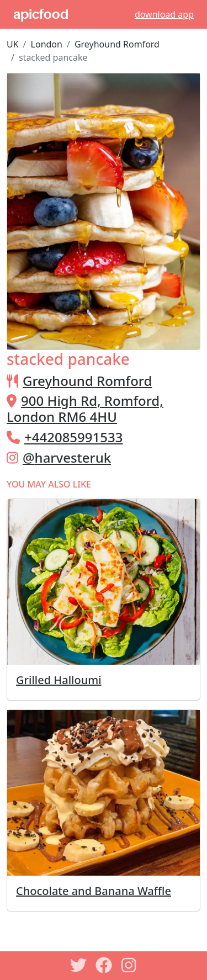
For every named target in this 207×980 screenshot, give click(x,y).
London (47, 44)
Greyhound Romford (117, 44)
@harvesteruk (67, 457)
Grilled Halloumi (59, 680)
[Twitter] (78, 965)
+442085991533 (73, 437)
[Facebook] (104, 965)
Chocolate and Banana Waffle (94, 891)
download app (164, 14)
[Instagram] (129, 965)
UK (13, 44)
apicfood (41, 14)
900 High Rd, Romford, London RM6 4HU (85, 409)
